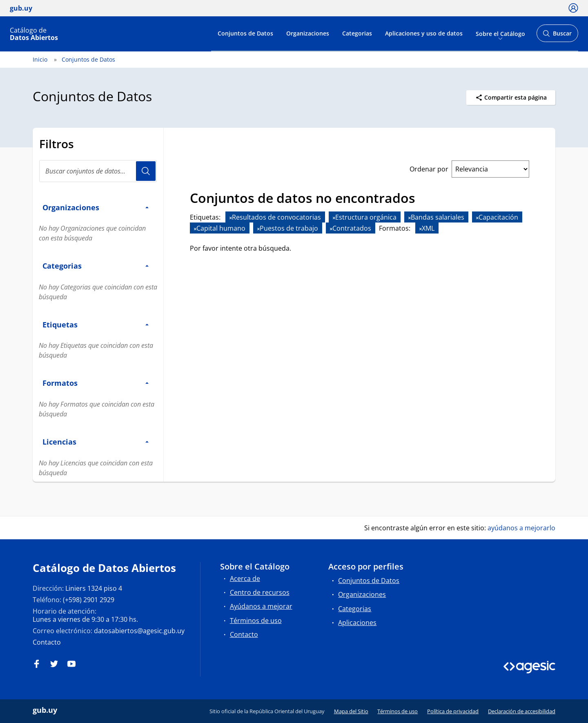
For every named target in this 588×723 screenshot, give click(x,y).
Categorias (357, 33)
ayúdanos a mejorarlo (521, 528)
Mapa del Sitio (351, 711)
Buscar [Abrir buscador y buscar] (557, 36)
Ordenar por (429, 169)
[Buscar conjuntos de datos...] (98, 171)
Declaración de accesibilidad (522, 711)
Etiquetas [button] (96, 324)
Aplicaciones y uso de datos (424, 33)
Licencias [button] (96, 442)
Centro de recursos (260, 592)
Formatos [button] (96, 383)
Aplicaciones (357, 623)
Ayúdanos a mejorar (261, 606)
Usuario (146, 171)
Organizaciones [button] (96, 207)
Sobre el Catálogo (500, 33)
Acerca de (245, 578)
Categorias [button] (96, 266)
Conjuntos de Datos (245, 33)
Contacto (47, 642)
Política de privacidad (453, 711)
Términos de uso (256, 621)
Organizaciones (308, 33)
